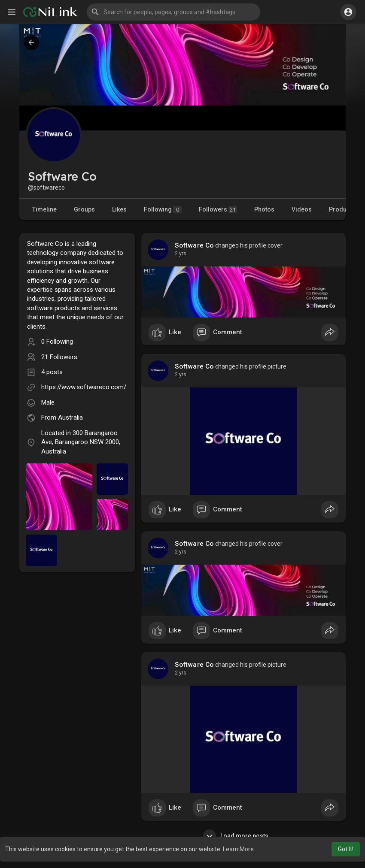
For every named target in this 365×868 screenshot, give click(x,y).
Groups (84, 209)
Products (342, 209)
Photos (264, 209)
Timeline (44, 209)
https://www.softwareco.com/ (84, 387)
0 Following (57, 342)
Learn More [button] (238, 849)
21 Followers (59, 357)
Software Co (194, 245)
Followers (218, 210)
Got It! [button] (346, 849)
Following (163, 210)
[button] (173, 12)
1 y (178, 254)
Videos (302, 209)
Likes (119, 209)
